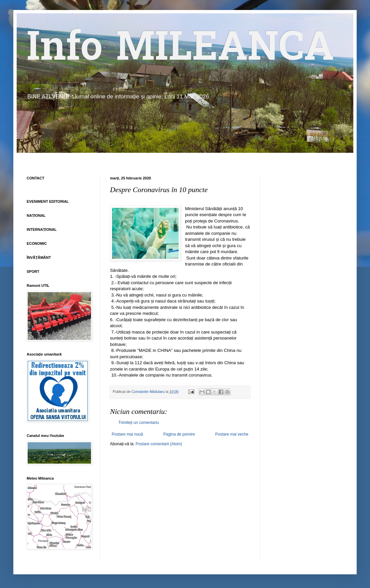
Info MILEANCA (180, 50)
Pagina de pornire (179, 434)
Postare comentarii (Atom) (159, 444)
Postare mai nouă (127, 434)
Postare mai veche (232, 434)
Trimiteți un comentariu (139, 423)
